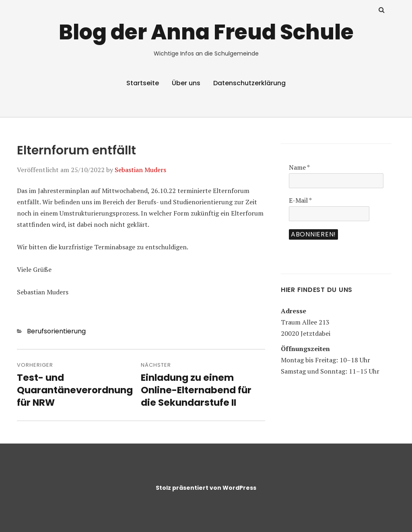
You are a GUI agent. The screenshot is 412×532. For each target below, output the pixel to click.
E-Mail (300, 200)
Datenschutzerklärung (249, 83)
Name (299, 167)
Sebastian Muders (140, 170)
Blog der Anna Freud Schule (206, 32)
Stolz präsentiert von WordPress (206, 488)
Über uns (186, 83)
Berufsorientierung (56, 331)
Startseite (143, 83)
